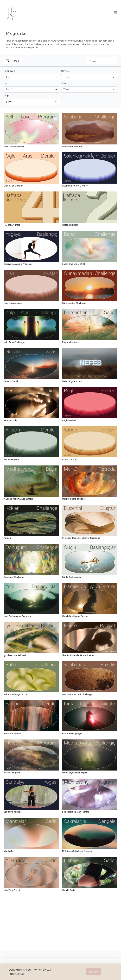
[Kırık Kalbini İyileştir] (90, 734)
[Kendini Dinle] (31, 421)
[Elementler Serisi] (90, 342)
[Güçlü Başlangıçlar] (90, 577)
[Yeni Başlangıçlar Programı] (31, 616)
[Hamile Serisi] (90, 890)
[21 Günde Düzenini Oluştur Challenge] (90, 538)
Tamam (94, 972)
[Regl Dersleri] (90, 421)
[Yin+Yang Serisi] (31, 890)
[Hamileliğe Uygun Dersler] (90, 616)
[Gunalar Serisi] (31, 381)
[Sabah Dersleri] (90, 460)
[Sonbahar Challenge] (90, 147)
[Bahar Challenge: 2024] (31, 695)
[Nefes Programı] (31, 773)
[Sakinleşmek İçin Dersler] (90, 186)
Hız (5, 83)
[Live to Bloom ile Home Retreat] (90, 655)
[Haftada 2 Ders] (90, 225)
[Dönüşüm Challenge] (31, 577)
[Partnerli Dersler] (31, 734)
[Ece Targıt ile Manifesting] (90, 812)
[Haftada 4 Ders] (31, 225)
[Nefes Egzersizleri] (90, 381)
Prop (6, 96)
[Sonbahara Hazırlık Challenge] (90, 695)
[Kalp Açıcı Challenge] (31, 342)
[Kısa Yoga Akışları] (31, 303)
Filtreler (13, 61)
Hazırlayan (9, 71)
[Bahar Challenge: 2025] (90, 264)
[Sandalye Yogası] (31, 812)
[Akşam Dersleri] (31, 460)
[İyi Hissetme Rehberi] (31, 655)
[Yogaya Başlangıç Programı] (31, 264)
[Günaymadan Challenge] (90, 303)
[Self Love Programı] (31, 147)
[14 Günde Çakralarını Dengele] (90, 851)
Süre (64, 83)
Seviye (65, 71)
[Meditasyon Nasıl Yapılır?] (90, 773)
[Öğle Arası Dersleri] (31, 186)
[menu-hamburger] (116, 13)
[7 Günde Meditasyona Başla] (31, 499)
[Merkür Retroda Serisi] (90, 499)
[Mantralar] (31, 851)
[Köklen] (31, 538)
